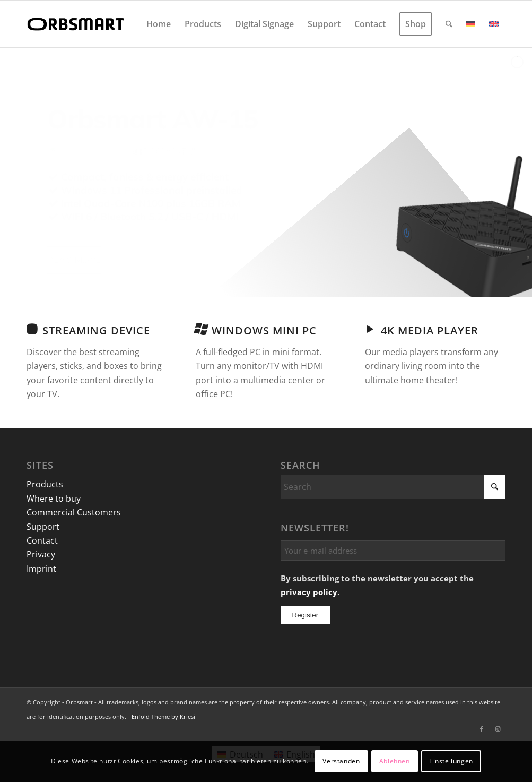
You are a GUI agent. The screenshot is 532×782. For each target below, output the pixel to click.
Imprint (41, 569)
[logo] (77, 24)
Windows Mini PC (264, 330)
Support (43, 527)
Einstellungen (451, 761)
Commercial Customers (74, 512)
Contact (42, 540)
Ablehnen (395, 761)
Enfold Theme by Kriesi (163, 716)
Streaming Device (96, 330)
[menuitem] (159, 24)
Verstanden (341, 761)
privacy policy (309, 592)
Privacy (41, 554)
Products (45, 484)
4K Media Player (430, 330)
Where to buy (54, 499)
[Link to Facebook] (482, 729)
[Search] (449, 24)
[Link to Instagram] (498, 729)
